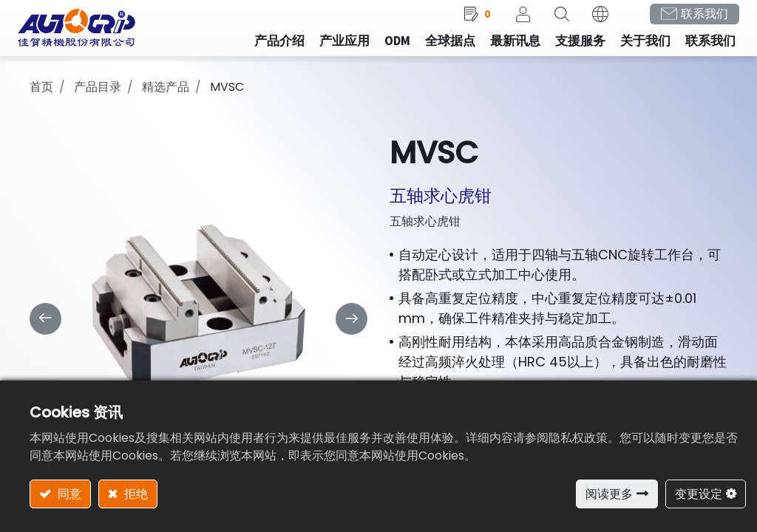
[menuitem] (333, 51)
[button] (550, 23)
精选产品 (166, 96)
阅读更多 (609, 494)
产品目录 (98, 96)
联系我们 (693, 23)
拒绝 (135, 494)
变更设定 (699, 494)
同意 (68, 494)
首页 (41, 96)
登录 (512, 23)
